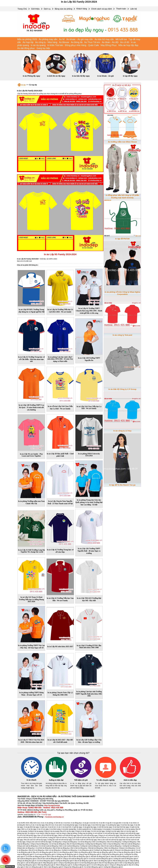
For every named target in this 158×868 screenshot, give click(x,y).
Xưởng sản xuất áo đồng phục (90, 846)
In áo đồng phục (77, 823)
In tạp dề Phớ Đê (122, 239)
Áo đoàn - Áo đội (110, 42)
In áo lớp (125, 823)
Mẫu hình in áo (35, 823)
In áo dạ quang (38, 45)
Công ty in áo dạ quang (51, 831)
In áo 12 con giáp (43, 829)
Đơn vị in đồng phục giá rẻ (34, 867)
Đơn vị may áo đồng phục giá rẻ (124, 852)
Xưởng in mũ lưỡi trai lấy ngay (129, 833)
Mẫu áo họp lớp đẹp (128, 45)
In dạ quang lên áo (118, 829)
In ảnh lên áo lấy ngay (56, 76)
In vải (59, 827)
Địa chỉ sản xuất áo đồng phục (111, 846)
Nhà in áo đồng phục (111, 848)
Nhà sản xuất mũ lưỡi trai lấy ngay (35, 840)
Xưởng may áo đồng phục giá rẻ (67, 854)
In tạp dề (108, 823)
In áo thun (67, 823)
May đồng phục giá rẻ (50, 863)
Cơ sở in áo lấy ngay (98, 831)
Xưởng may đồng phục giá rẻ (27, 865)
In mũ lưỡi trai (98, 833)
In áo (24, 85)
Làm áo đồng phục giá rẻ (34, 863)
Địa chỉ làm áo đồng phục (61, 848)
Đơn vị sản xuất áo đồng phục (69, 846)
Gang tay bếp (43, 48)
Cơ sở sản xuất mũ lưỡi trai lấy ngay (85, 840)
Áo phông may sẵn (48, 39)
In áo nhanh (32, 780)
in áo (39, 815)
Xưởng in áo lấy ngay (113, 831)
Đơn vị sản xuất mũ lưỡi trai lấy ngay (110, 840)
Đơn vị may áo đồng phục (112, 844)
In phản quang (97, 829)
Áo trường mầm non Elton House (122, 142)
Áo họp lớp (28, 42)
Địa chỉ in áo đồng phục (37, 850)
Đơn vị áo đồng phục (99, 842)
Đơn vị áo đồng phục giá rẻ (103, 861)
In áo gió (86, 823)
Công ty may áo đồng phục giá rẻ (90, 854)
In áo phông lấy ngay (113, 825)
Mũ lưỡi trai (121, 39)
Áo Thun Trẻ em (92, 42)
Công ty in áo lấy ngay (83, 831)
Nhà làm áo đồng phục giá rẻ (100, 856)
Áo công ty (31, 833)
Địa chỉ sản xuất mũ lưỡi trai (97, 838)
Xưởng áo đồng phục (129, 842)
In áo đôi (102, 823)
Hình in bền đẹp (130, 780)
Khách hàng (82, 9)
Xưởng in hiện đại (56, 780)
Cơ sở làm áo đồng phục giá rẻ (36, 856)
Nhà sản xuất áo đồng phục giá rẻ (122, 856)
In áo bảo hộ (94, 823)
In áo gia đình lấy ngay (31, 827)
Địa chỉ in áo (50, 825)
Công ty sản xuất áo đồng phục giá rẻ (75, 859)
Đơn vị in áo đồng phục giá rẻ (64, 852)
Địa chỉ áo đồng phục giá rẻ (84, 861)
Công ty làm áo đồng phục (26, 848)
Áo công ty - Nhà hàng (46, 42)
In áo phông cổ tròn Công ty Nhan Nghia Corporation (122, 293)
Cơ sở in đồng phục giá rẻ (100, 865)
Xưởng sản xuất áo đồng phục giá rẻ (126, 859)
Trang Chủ (22, 9)
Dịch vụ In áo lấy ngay (29, 829)
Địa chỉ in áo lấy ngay (67, 831)
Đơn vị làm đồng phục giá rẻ (53, 867)
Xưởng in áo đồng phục (70, 850)
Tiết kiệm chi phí (81, 780)
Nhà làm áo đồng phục (96, 848)
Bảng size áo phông (64, 9)
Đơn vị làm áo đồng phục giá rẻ (57, 856)
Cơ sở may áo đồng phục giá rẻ (45, 854)
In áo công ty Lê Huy (122, 431)
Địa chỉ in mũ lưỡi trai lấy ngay (87, 835)
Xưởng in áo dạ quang (35, 831)
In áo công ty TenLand (122, 335)
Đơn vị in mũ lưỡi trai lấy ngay (47, 835)
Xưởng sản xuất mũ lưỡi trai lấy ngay (60, 840)
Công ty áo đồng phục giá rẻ (27, 861)
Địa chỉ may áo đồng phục (76, 844)
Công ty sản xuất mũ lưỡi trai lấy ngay (39, 842)
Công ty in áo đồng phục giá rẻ (125, 850)
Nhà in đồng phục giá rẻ (64, 865)
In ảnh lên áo (58, 823)
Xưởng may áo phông (85, 833)
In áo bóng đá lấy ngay (70, 825)
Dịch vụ (47, 9)
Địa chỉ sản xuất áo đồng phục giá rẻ (50, 859)
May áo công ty (50, 833)
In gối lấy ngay (77, 827)
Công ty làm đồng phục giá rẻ (74, 867)
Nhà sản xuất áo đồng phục (131, 844)
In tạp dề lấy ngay (130, 76)
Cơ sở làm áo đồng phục (44, 848)
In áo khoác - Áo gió (105, 76)
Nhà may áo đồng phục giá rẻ (103, 852)
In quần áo (43, 827)
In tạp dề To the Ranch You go (122, 485)
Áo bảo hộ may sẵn (104, 39)
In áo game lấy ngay (90, 827)
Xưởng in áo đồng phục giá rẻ (104, 850)
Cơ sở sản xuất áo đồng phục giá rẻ (101, 859)
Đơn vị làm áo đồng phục (79, 848)
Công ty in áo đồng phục (127, 848)
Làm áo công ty (61, 833)
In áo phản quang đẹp (69, 829)
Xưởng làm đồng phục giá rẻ (113, 867)
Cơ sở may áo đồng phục (58, 844)
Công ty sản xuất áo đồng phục (28, 846)
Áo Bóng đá (77, 42)
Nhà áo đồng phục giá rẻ (121, 861)
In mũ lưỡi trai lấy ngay (111, 833)
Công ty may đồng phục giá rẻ (69, 863)
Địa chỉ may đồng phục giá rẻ (109, 863)
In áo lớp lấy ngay (85, 825)
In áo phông (49, 823)
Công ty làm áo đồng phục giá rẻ (113, 854)
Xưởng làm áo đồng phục (131, 846)
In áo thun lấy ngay (127, 825)
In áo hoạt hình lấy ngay (121, 827)
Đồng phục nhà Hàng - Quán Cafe (82, 45)
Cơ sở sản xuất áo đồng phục (49, 846)
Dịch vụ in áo (30, 825)
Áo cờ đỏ (125, 42)
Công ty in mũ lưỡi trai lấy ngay (109, 835)
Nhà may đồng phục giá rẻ (46, 865)
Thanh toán (121, 9)
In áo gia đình (117, 823)
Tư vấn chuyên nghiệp (106, 780)
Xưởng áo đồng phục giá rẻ (65, 861)
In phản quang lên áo (84, 829)
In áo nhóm (133, 823)
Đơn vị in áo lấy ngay (128, 831)
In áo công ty (40, 833)
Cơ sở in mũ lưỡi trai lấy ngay (27, 835)
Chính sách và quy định (102, 9)
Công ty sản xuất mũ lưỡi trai (77, 838)
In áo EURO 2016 (23, 823)
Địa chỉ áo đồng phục (114, 842)
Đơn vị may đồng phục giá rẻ (129, 863)
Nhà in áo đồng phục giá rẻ (83, 852)
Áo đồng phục (57, 842)
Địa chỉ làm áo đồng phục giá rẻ (79, 856)
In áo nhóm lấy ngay (98, 825)
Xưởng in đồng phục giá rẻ (82, 865)
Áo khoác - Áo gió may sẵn (80, 39)
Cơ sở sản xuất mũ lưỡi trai (116, 838)
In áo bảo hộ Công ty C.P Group (122, 389)
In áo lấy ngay (46, 815)
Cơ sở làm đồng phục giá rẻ (93, 867)
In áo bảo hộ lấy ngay (81, 76)
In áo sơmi (58, 825)
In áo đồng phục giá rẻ (86, 850)
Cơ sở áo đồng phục (85, 842)
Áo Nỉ (62, 39)
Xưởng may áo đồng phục (94, 844)
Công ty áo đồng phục (70, 842)
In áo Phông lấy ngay (31, 76)
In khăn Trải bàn (55, 45)
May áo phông (72, 833)
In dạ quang (107, 829)
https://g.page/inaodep (52, 805)
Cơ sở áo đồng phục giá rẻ (46, 861)
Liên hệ (133, 9)
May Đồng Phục (109, 45)
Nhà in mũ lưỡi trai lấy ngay (67, 835)
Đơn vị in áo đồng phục (53, 850)
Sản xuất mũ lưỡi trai (127, 835)
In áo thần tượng (55, 829)
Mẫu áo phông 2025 (27, 39)
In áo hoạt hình (66, 827)
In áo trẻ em (52, 827)
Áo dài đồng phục (26, 48)
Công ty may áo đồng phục (39, 844)
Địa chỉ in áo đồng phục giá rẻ (43, 852)
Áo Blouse (64, 42)
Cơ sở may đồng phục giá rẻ (89, 863)
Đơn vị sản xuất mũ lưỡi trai (38, 838)
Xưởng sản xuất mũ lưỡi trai (57, 838)
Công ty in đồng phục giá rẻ (119, 865)
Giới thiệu (35, 9)
